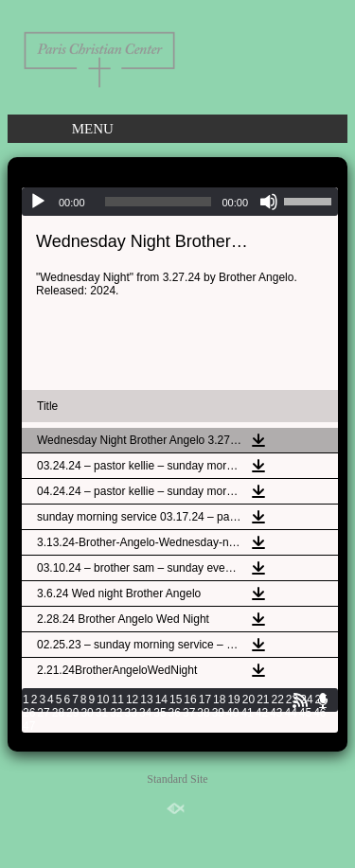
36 (175, 713)
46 (319, 713)
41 (247, 713)
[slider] (159, 202)
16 (190, 700)
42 (262, 713)
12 (132, 700)
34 (145, 713)
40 (232, 713)
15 (176, 700)
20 (248, 700)
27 (43, 713)
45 (305, 713)
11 (118, 700)
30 (87, 713)
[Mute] (269, 202)
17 (205, 700)
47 (29, 726)
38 (203, 713)
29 (72, 713)
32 (116, 713)
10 (103, 700)
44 (290, 713)
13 (146, 700)
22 (278, 700)
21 (263, 700)
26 (29, 713)
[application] (180, 202)
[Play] (38, 202)
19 (233, 700)
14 (161, 700)
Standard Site (177, 779)
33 (131, 713)
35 (160, 713)
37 (189, 713)
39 (218, 713)
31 (102, 713)
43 (276, 713)
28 (58, 713)
